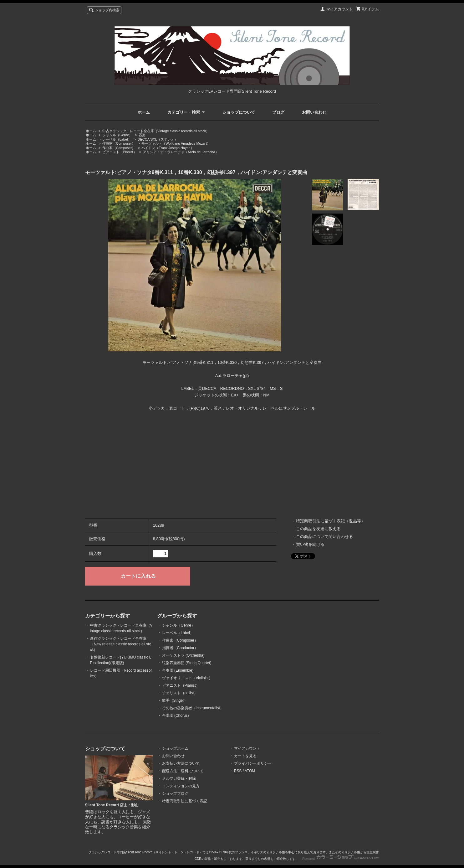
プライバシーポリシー (253, 763)
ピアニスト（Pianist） (120, 152)
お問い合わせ (314, 112)
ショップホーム (175, 748)
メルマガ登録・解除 (179, 778)
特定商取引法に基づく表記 (185, 801)
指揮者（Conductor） (180, 648)
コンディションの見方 (181, 786)
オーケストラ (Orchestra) (183, 655)
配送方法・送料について (183, 771)
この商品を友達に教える (318, 529)
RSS (238, 771)
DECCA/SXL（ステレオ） (158, 139)
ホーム (144, 112)
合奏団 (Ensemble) (178, 670)
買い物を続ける (310, 544)
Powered (341, 859)
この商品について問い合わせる (324, 537)
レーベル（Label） (117, 139)
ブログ (278, 112)
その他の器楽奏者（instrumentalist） (193, 708)
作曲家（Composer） (119, 143)
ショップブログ (175, 793)
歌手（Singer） (175, 700)
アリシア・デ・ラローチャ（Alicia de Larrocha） (181, 152)
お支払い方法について (181, 763)
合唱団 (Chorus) (176, 716)
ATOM (250, 771)
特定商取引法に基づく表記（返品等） (331, 521)
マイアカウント (339, 9)
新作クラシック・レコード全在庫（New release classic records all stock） (121, 644)
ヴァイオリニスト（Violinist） (187, 678)
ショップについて (239, 112)
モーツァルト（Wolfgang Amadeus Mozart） (176, 143)
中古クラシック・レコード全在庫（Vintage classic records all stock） (156, 131)
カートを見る (245, 756)
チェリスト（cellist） (180, 693)
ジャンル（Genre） (117, 135)
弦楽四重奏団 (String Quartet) (187, 663)
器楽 (142, 135)
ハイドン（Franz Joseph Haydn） (168, 148)
